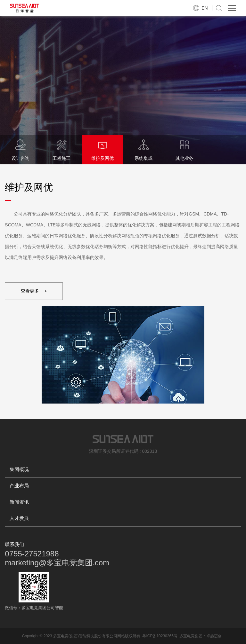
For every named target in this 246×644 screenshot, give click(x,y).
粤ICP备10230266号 (160, 636)
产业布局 (19, 486)
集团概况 (19, 469)
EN (205, 8)
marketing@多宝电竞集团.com (57, 563)
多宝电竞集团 (191, 636)
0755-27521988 (32, 554)
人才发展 (19, 518)
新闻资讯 (19, 502)
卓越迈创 (214, 636)
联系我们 (14, 544)
